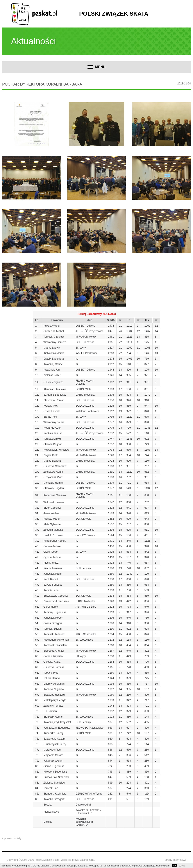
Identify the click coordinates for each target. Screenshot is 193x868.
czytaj (182, 866)
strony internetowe (176, 860)
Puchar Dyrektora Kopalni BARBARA (42, 84)
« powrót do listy (12, 838)
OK (175, 866)
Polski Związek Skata (114, 14)
